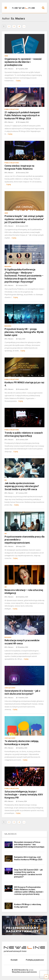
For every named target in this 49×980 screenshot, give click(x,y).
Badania (8, 267)
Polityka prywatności (35, 960)
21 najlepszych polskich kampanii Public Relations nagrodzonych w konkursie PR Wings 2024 (22, 115)
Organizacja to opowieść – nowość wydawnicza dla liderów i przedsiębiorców (23, 62)
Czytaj (18, 81)
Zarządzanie (10, 688)
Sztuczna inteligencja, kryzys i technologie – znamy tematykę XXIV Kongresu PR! (24, 795)
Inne (6, 56)
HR (6, 480)
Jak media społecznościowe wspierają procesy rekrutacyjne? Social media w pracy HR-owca (22, 486)
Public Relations (12, 109)
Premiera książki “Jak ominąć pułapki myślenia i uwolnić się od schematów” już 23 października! (24, 219)
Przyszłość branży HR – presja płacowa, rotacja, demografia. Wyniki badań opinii (24, 332)
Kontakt (14, 960)
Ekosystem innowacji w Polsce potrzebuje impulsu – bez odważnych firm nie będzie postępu (29, 845)
